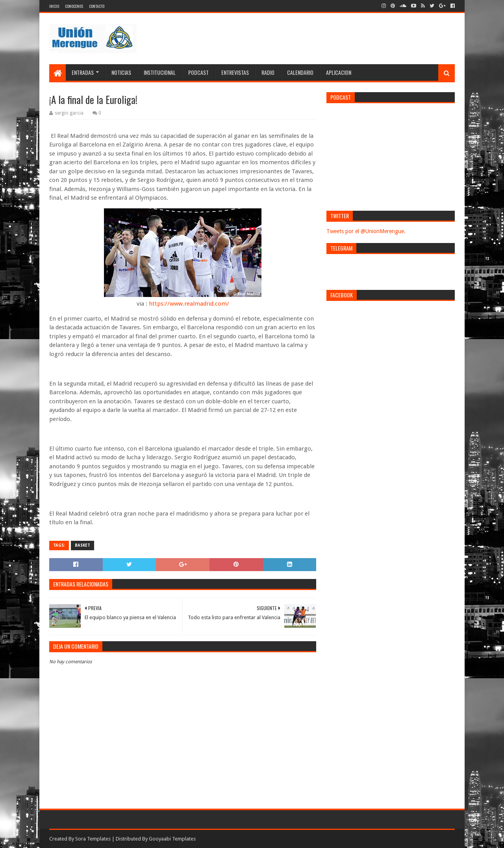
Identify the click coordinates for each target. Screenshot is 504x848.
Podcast (198, 72)
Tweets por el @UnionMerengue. (366, 231)
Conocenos (74, 6)
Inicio (54, 6)
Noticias (121, 72)
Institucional (160, 72)
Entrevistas (235, 72)
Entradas (83, 72)
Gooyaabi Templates (172, 839)
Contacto (97, 6)
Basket (82, 545)
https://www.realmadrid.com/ (189, 304)
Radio (268, 72)
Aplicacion (339, 72)
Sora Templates (93, 839)
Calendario (300, 72)
